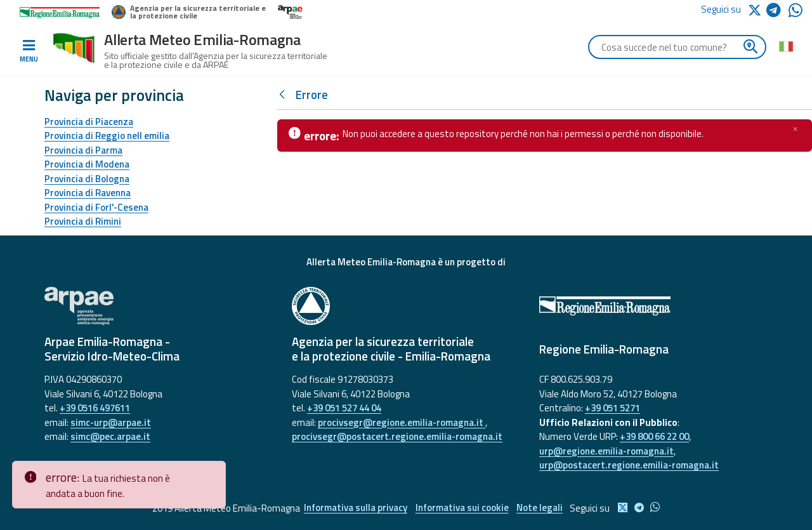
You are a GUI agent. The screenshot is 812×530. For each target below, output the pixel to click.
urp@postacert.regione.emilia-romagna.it (629, 465)
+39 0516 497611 (95, 408)
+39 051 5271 (612, 408)
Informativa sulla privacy (354, 508)
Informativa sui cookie (462, 508)
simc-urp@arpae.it (111, 422)
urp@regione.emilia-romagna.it (606, 451)
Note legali (541, 508)
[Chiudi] (796, 129)
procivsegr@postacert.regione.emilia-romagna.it (397, 436)
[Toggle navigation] (29, 51)
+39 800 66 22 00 (654, 436)
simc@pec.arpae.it (110, 436)
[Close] (214, 471)
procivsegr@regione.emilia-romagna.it (402, 422)
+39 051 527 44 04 (344, 408)
